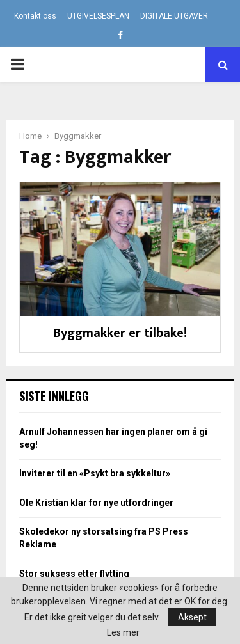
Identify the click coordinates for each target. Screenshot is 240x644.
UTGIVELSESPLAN (98, 16)
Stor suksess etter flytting (74, 574)
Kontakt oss (35, 16)
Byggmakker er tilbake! (120, 333)
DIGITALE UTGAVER (174, 16)
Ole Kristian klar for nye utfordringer (96, 503)
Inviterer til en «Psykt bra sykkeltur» (95, 473)
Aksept (192, 617)
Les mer (123, 632)
